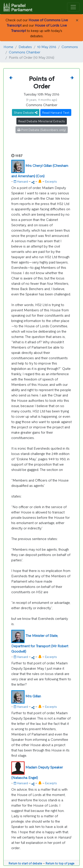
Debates (25, 47)
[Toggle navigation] (73, 7)
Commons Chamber (25, 52)
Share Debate (26, 112)
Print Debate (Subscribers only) (42, 130)
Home (8, 47)
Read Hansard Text (56, 112)
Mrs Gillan (33, 696)
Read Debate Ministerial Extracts (42, 121)
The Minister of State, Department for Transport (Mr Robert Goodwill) (40, 643)
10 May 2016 (47, 47)
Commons (70, 47)
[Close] (77, 20)
